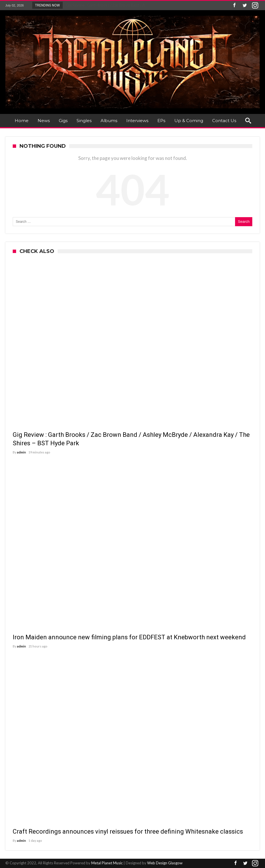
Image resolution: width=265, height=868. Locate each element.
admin (21, 452)
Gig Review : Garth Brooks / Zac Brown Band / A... (106, 5)
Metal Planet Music (107, 863)
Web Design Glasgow (165, 863)
